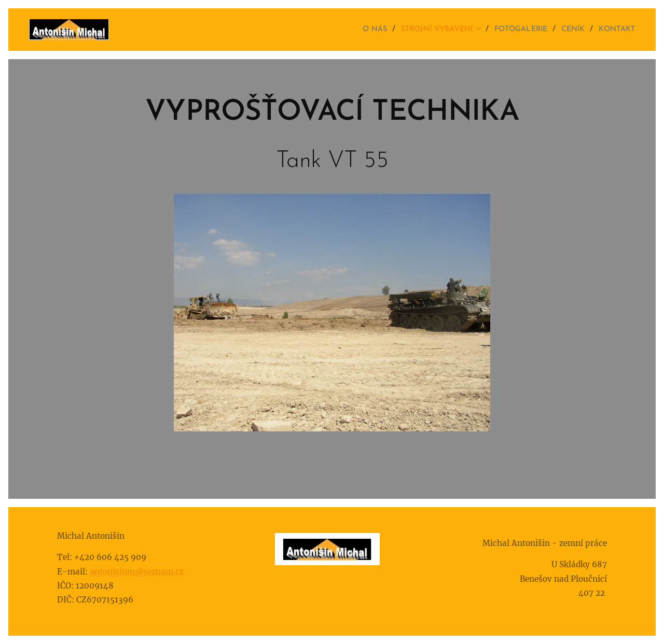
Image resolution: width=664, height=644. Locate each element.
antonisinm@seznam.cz (137, 571)
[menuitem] (350, 30)
